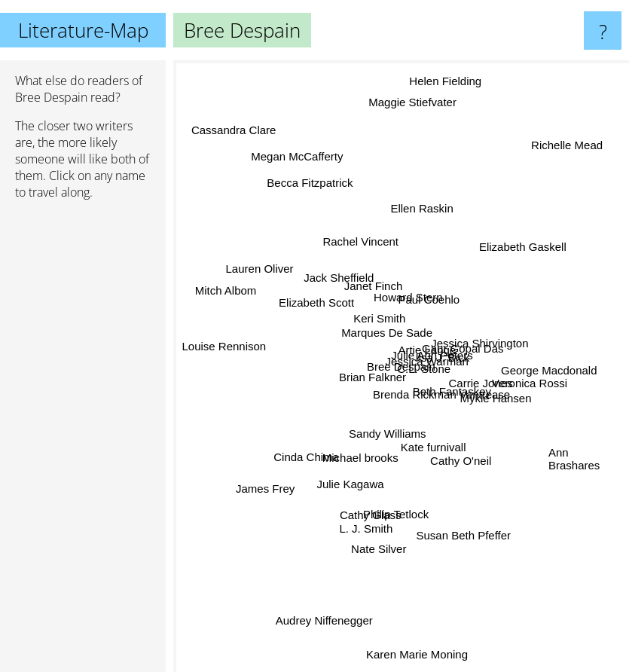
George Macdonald (542, 370)
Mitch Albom (222, 285)
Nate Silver (378, 549)
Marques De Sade (386, 334)
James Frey (269, 485)
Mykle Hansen (495, 397)
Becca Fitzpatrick (310, 186)
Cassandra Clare (230, 131)
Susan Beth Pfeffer (466, 547)
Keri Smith (379, 318)
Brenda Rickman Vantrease (441, 394)
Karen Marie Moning (415, 638)
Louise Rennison (223, 350)
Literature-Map (83, 30)
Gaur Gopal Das (462, 346)
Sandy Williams (386, 433)
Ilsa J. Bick (441, 357)
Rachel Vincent (363, 246)
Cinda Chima (310, 452)
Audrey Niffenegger (329, 620)
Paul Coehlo (432, 297)
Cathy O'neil (463, 460)
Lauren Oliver (264, 272)
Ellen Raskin (421, 206)
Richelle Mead (570, 141)
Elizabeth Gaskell (517, 251)
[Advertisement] (83, 442)
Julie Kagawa (349, 500)
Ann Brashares (574, 463)
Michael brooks (359, 455)
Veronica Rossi (527, 382)
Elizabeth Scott (316, 304)
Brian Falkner (373, 376)
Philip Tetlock (396, 514)
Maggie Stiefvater (415, 101)
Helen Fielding (445, 88)
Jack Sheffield (337, 278)
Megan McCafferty (298, 151)
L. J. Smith (369, 527)
